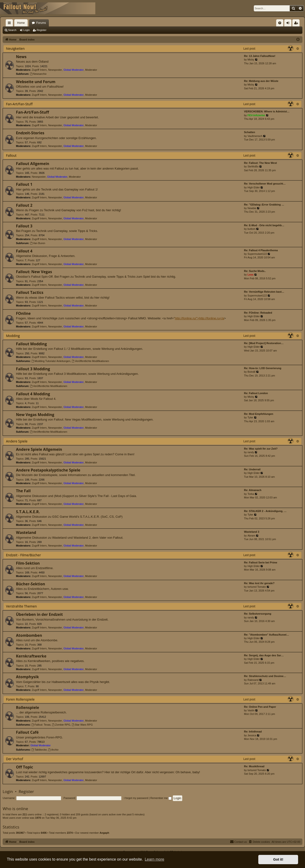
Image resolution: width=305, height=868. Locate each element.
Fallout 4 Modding (33, 394)
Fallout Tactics (30, 292)
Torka (251, 494)
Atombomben (29, 635)
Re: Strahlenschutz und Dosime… (265, 676)
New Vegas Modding (35, 415)
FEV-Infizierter (256, 115)
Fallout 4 (24, 251)
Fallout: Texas (41, 725)
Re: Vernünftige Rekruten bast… (264, 292)
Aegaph (104, 833)
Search (12, 30)
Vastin (251, 710)
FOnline (23, 313)
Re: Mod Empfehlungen (259, 414)
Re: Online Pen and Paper (260, 707)
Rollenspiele (28, 707)
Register (42, 30)
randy (251, 452)
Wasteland (26, 532)
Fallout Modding (31, 344)
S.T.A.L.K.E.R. (28, 512)
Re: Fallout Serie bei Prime (261, 562)
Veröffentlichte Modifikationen (90, 361)
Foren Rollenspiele (20, 699)
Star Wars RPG (82, 725)
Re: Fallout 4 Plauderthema (261, 250)
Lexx (251, 275)
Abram (251, 536)
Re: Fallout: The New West (260, 163)
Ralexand (253, 680)
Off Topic (25, 767)
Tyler (250, 417)
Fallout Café (27, 732)
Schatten (249, 132)
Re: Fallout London (256, 393)
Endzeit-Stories (30, 133)
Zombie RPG (61, 725)
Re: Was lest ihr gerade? (259, 583)
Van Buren (38, 243)
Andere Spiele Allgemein (39, 449)
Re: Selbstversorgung (258, 614)
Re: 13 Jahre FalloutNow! (260, 56)
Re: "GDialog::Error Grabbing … (264, 205)
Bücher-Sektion (30, 584)
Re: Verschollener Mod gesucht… (265, 184)
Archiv (53, 750)
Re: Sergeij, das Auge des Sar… (264, 655)
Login (27, 30)
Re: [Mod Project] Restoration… (264, 343)
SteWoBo (253, 166)
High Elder (254, 187)
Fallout (11, 155)
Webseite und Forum (36, 82)
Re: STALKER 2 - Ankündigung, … (265, 511)
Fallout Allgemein (33, 164)
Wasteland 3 (252, 532)
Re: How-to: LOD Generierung (263, 368)
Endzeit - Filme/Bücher (23, 555)
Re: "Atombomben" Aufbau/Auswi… (267, 635)
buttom (252, 229)
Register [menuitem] (297, 24)
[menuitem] (280, 23)
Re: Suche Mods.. (255, 271)
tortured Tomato (257, 587)
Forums (41, 23)
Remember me (161, 798)
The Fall (23, 491)
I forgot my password (136, 798)
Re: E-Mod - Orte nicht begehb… (264, 225)
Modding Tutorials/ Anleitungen (51, 361)
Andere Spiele (17, 441)
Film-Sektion (28, 563)
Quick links (10, 24)
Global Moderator (74, 70)
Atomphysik (27, 677)
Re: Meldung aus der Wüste (261, 81)
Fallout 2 (24, 205)
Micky (251, 60)
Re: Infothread (253, 732)
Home (21, 23)
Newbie (252, 208)
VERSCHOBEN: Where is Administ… (267, 111)
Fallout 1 (24, 184)
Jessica (252, 735)
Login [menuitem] (289, 24)
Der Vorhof (15, 759)
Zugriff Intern (39, 70)
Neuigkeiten (15, 48)
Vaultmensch (255, 136)
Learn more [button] (154, 859)
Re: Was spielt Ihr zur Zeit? (261, 449)
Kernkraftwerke (31, 656)
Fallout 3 (24, 226)
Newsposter (55, 70)
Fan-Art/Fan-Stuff (19, 104)
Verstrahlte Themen (21, 606)
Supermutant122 (257, 254)
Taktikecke (39, 750)
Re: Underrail (252, 469)
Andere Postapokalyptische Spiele (48, 470)
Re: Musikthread (254, 766)
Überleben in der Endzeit (39, 614)
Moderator (91, 70)
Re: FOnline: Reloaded (258, 313)
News (21, 57)
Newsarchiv (38, 74)
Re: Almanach (253, 490)
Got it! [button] (278, 859)
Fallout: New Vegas (34, 272)
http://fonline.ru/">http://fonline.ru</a (199, 318)
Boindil (252, 372)
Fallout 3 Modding (33, 369)
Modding (13, 336)
